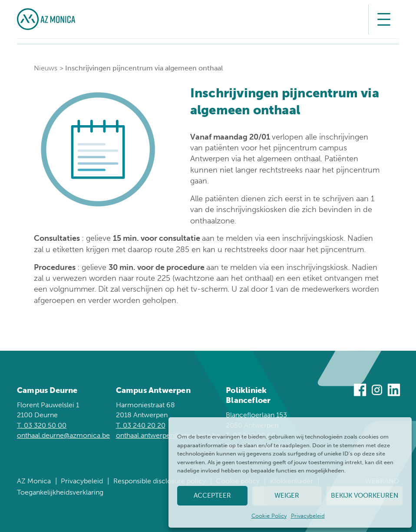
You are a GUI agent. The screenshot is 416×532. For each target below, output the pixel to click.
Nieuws (46, 68)
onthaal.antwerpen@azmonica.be (168, 435)
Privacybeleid (308, 516)
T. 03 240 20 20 (141, 425)
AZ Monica (34, 481)
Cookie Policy (269, 516)
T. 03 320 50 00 (42, 425)
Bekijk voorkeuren (365, 495)
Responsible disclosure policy (160, 481)
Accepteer (212, 495)
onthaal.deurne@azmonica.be (63, 435)
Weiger (287, 495)
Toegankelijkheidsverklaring (60, 492)
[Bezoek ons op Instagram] (377, 391)
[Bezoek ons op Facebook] (360, 391)
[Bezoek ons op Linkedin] (394, 391)
